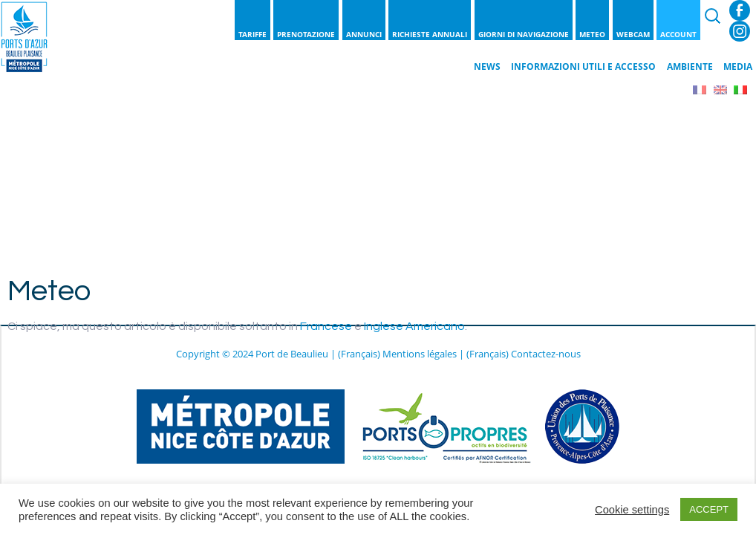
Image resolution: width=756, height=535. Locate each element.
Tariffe (252, 34)
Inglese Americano (414, 326)
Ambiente (690, 67)
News (487, 67)
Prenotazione (306, 34)
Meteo (592, 34)
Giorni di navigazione (524, 34)
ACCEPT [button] (709, 509)
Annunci (364, 34)
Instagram (740, 31)
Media (738, 67)
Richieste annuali (430, 34)
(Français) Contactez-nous (524, 354)
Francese (326, 326)
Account (678, 34)
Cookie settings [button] (632, 510)
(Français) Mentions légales (397, 354)
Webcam (633, 34)
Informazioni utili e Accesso (583, 67)
